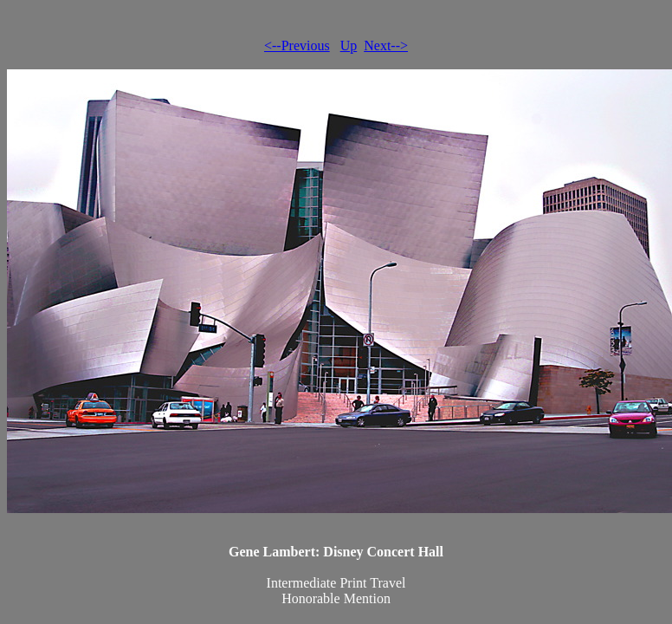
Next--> (386, 45)
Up (349, 45)
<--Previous (297, 45)
